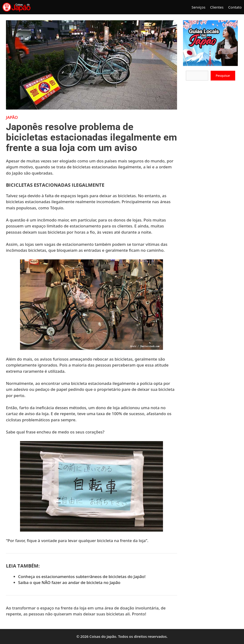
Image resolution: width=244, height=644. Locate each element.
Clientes (217, 7)
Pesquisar (223, 75)
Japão (12, 117)
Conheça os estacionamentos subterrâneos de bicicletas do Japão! (82, 576)
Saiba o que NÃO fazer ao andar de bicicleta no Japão (69, 582)
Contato (235, 7)
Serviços (198, 7)
